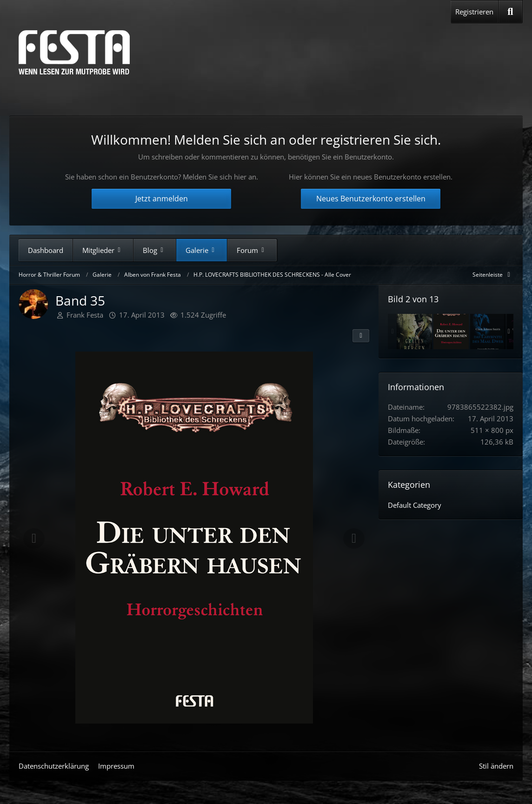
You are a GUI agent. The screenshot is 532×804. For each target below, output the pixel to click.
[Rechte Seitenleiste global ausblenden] (493, 275)
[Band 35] (451, 332)
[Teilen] (361, 336)
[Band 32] (488, 332)
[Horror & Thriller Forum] (74, 52)
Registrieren (474, 12)
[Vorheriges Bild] (34, 538)
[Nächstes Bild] (354, 538)
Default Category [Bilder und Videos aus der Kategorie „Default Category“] (415, 505)
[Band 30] (414, 332)
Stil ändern (496, 766)
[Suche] (510, 12)
